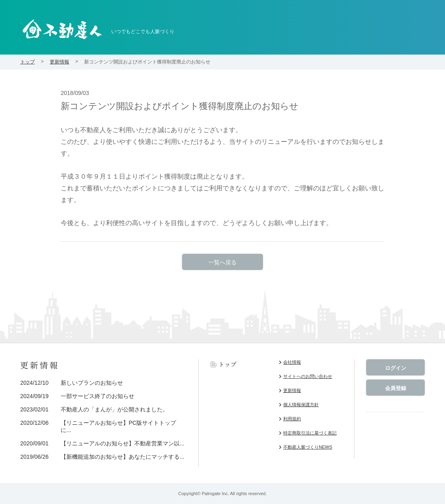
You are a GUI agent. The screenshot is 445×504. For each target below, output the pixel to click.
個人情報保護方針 (301, 405)
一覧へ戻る (222, 262)
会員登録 (396, 388)
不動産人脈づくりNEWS (308, 447)
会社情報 (292, 362)
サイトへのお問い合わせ (308, 376)
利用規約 (292, 419)
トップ (28, 62)
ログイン (396, 368)
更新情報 (59, 62)
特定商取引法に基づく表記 (310, 433)
